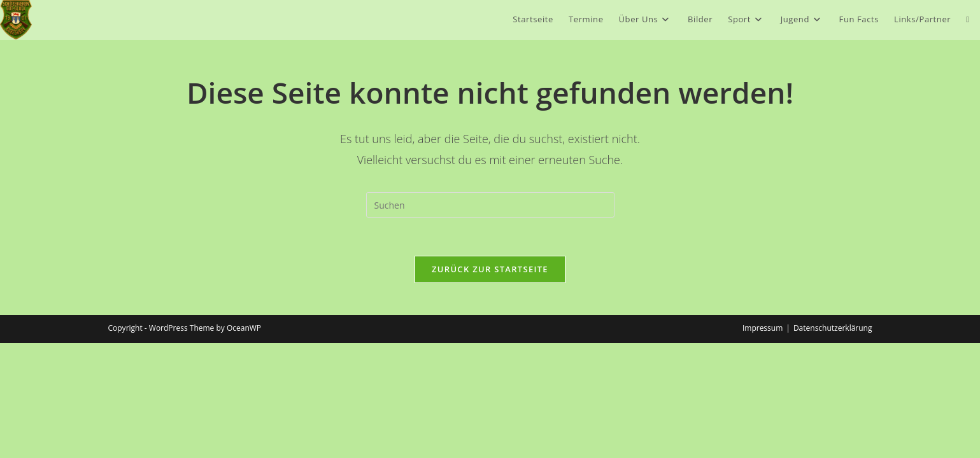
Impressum (763, 443)
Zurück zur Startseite (490, 269)
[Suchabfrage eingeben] (490, 205)
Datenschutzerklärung (833, 443)
